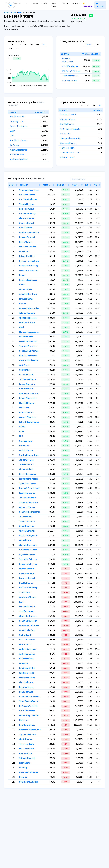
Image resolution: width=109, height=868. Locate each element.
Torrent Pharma (17, 154)
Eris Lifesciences (27, 749)
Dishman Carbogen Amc (30, 730)
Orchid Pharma (26, 450)
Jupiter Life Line (26, 460)
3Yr (11, 49)
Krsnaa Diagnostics (28, 398)
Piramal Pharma (26, 412)
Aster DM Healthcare (28, 294)
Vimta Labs (24, 408)
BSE (20, 13)
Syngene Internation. (29, 502)
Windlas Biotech (26, 673)
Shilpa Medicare (26, 659)
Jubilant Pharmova (28, 498)
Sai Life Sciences (27, 611)
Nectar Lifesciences (28, 280)
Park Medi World (70, 81)
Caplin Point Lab (27, 526)
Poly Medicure (25, 753)
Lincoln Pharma (26, 682)
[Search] (86, 179)
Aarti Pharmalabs (27, 654)
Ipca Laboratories (27, 493)
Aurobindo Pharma (18, 140)
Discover (76, 3)
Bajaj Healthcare (27, 687)
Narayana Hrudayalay (29, 266)
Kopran (23, 304)
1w (20, 45)
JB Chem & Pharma (28, 379)
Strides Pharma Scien (70, 152)
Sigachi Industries (27, 555)
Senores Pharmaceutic (70, 138)
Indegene (23, 663)
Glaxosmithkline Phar (29, 360)
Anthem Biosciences (28, 649)
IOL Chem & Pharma (71, 71)
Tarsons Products (27, 521)
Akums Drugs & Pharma (30, 716)
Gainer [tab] (89, 45)
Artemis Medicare (27, 313)
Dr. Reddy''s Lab (17, 121)
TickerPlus (87, 5)
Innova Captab (26, 289)
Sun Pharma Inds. (17, 117)
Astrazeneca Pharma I (29, 625)
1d (12, 45)
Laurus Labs (66, 134)
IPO (25, 3)
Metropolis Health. (28, 607)
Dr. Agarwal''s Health (28, 706)
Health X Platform (27, 630)
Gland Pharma (26, 228)
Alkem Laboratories (18, 150)
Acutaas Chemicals (69, 115)
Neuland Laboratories (29, 308)
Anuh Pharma (25, 540)
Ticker (6, 13)
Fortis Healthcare (27, 322)
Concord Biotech (27, 223)
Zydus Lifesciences (18, 126)
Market (17, 3)
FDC (21, 436)
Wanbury (23, 768)
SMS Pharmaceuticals (70, 129)
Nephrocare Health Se (29, 233)
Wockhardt (24, 251)
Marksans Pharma (27, 678)
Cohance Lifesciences (29, 190)
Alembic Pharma (26, 218)
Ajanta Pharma (26, 739)
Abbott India (25, 644)
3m (31, 45)
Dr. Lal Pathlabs (26, 692)
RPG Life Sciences (70, 66)
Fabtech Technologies (29, 422)
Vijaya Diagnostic (27, 531)
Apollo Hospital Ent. (19, 159)
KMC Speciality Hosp (28, 588)
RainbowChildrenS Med (30, 697)
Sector (66, 3)
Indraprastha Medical (29, 479)
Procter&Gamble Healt (29, 488)
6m (38, 45)
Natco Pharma (26, 242)
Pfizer (22, 285)
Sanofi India (25, 592)
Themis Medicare (70, 76)
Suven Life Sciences (28, 559)
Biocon (22, 275)
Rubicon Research (27, 237)
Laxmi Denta (25, 763)
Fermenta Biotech (27, 578)
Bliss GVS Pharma (68, 119)
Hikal (21, 327)
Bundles (45, 3)
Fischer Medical (26, 469)
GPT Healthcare (26, 389)
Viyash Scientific (27, 569)
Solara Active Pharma (29, 351)
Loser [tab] (97, 45)
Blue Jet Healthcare (28, 356)
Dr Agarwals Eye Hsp (28, 564)
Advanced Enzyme (27, 507)
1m (25, 45)
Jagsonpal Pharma (28, 734)
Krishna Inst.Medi (27, 256)
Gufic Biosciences (27, 711)
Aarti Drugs (24, 365)
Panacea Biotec (26, 337)
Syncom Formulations (29, 261)
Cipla (12, 136)
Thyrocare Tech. (67, 148)
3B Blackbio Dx (26, 517)
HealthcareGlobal (27, 668)
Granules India (26, 441)
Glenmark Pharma (68, 143)
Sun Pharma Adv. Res (29, 782)
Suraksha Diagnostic (29, 536)
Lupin (12, 131)
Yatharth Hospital (27, 758)
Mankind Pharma (27, 403)
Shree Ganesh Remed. (29, 701)
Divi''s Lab (14, 145)
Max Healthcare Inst (28, 341)
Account (100, 5)
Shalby (22, 427)
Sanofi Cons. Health (28, 621)
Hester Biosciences (28, 474)
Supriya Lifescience (28, 346)
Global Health (25, 635)
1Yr (44, 45)
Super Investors (55, 5)
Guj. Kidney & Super (28, 550)
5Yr (17, 49)
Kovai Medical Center (29, 772)
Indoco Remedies (27, 384)
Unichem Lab (25, 370)
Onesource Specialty (29, 270)
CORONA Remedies (28, 247)
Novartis (23, 777)
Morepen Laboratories (29, 332)
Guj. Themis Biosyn (28, 214)
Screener (34, 3)
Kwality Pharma (67, 124)
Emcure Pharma (67, 157)
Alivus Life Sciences (28, 616)
